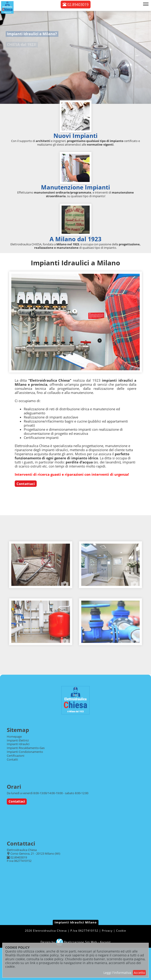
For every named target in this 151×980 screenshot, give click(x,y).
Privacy (107, 931)
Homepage (14, 736)
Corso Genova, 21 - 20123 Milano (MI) (35, 853)
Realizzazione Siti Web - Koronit (83, 942)
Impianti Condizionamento (25, 752)
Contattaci (26, 484)
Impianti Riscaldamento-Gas (26, 748)
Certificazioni (16, 756)
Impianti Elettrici (18, 740)
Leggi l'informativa (117, 973)
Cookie (121, 931)
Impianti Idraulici (18, 744)
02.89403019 (76, 5)
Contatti (12, 759)
